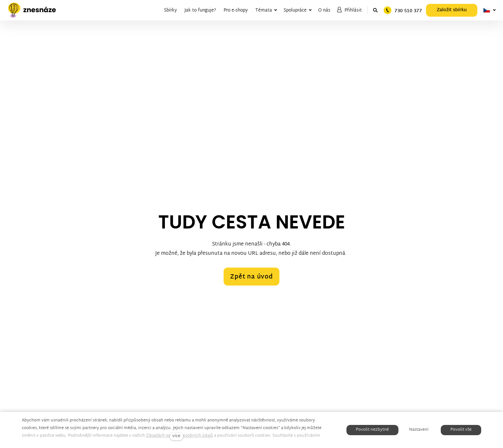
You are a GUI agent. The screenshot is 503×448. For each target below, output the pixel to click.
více (176, 436)
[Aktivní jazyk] (490, 10)
